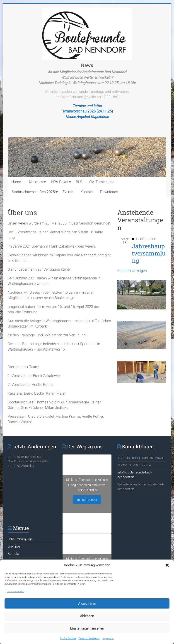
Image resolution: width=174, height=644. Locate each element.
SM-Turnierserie (102, 182)
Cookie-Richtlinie (68, 638)
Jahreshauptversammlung (149, 253)
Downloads (109, 192)
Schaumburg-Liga (20, 539)
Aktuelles (36, 182)
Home (16, 182)
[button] (167, 565)
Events (68, 192)
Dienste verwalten (16, 591)
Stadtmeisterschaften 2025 (33, 192)
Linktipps (14, 546)
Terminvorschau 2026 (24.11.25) (87, 111)
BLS (79, 182)
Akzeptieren (87, 604)
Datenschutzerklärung (89, 638)
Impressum (108, 638)
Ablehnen (87, 616)
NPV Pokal (60, 182)
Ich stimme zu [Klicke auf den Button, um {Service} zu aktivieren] (87, 500)
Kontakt (87, 192)
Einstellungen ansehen (87, 628)
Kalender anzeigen (132, 271)
